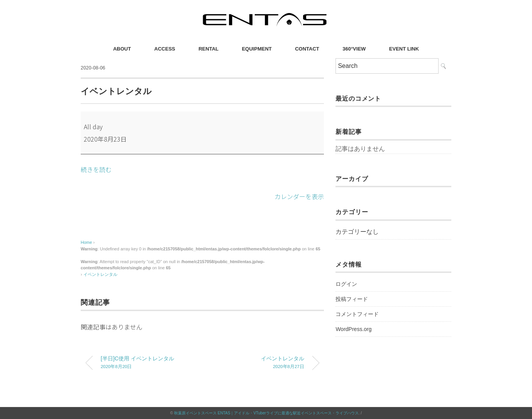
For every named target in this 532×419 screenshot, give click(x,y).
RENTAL (208, 49)
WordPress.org (353, 329)
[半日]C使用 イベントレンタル (146, 363)
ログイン (346, 284)
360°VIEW (354, 49)
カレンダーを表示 (299, 196)
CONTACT (307, 49)
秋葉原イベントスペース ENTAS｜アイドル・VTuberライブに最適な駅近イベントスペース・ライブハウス (266, 413)
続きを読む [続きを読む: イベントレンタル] (96, 169)
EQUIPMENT (257, 49)
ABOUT (122, 49)
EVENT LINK (404, 49)
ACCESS (165, 49)
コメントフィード (357, 314)
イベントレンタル (100, 274)
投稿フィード (352, 299)
